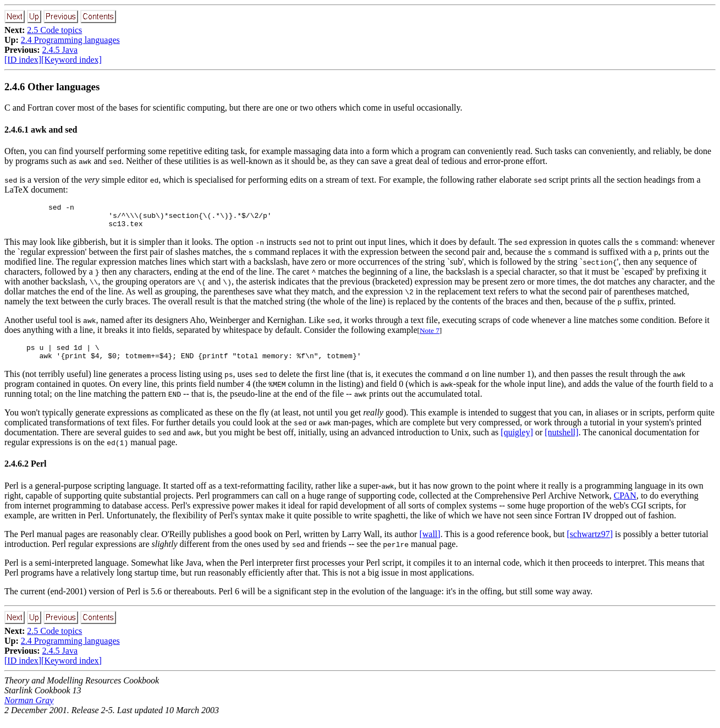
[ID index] (23, 60)
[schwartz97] (590, 542)
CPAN (625, 504)
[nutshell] (561, 440)
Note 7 (430, 335)
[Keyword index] (72, 60)
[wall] (430, 542)
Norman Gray (29, 708)
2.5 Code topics (54, 30)
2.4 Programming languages (70, 40)
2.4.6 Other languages (52, 87)
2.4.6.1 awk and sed (41, 130)
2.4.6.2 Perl (25, 472)
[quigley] (517, 440)
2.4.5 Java (60, 50)
